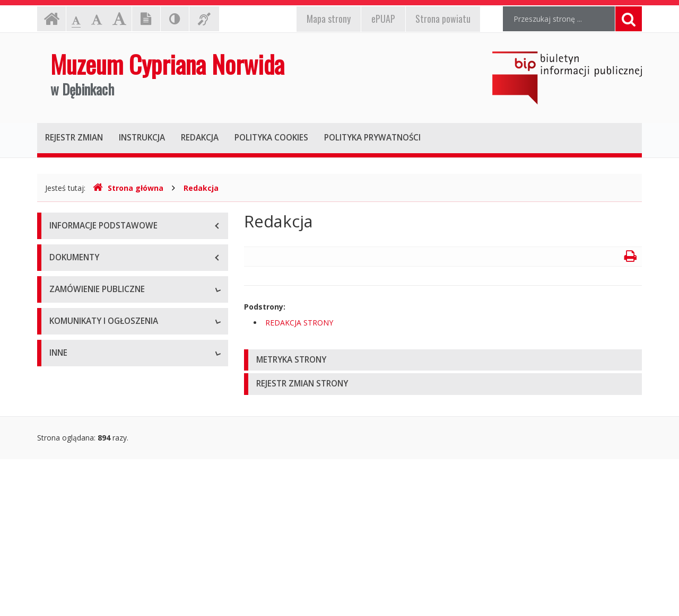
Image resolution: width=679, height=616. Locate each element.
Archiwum (66, 466)
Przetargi (65, 315)
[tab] (443, 360)
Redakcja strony (77, 545)
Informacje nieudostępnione (98, 521)
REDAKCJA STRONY (299, 323)
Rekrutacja (68, 418)
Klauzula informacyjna (87, 338)
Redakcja (201, 188)
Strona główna (128, 188)
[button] (443, 360)
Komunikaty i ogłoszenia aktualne (107, 442)
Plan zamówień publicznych (97, 362)
